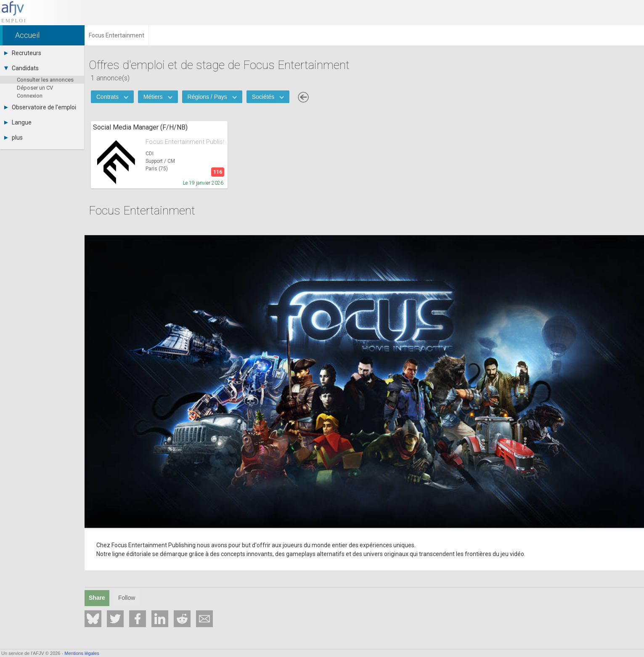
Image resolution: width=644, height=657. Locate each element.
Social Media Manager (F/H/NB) (140, 127)
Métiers (158, 97)
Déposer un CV (35, 88)
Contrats (112, 97)
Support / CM (160, 161)
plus (13, 138)
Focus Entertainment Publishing (187, 142)
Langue (18, 122)
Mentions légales (82, 653)
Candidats (21, 68)
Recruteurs (23, 53)
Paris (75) (157, 169)
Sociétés (268, 97)
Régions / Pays (212, 97)
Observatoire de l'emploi (40, 107)
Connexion (30, 96)
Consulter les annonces (45, 80)
